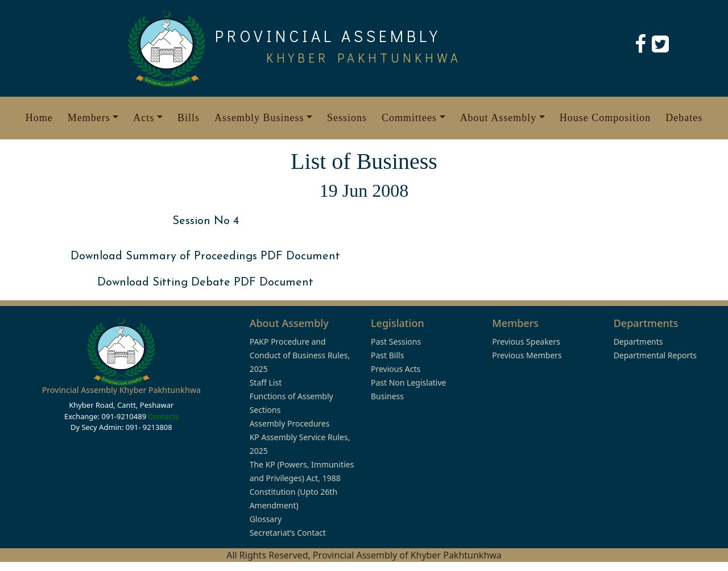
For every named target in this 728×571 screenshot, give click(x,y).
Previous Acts (396, 369)
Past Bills (387, 355)
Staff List (266, 382)
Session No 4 (206, 221)
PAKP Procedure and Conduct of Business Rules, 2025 (300, 355)
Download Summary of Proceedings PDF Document (205, 256)
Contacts (163, 416)
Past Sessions (396, 342)
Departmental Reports (655, 355)
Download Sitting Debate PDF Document (205, 283)
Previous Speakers (526, 342)
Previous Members (527, 355)
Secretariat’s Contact (288, 533)
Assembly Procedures (290, 423)
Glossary (266, 519)
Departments (638, 342)
